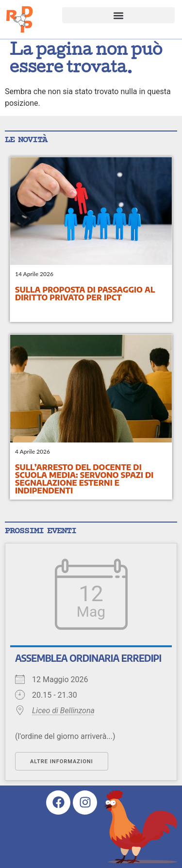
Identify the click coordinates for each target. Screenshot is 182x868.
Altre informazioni (62, 762)
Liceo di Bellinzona (63, 711)
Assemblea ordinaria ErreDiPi (88, 658)
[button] (119, 15)
